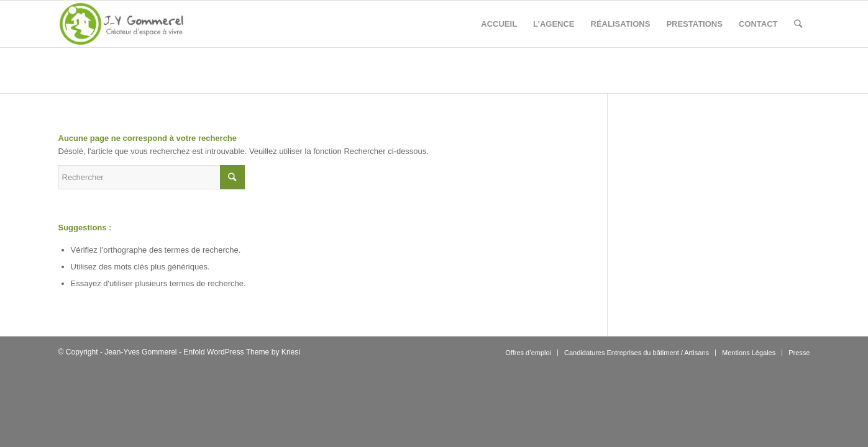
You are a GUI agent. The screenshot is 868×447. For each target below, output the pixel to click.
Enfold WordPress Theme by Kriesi (242, 352)
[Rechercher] (798, 24)
